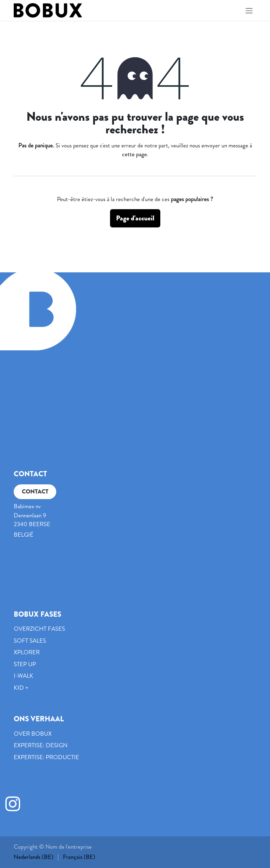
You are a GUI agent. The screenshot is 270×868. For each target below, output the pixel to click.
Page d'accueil (135, 218)
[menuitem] (34, 857)
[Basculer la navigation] (249, 10)
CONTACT (35, 491)
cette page (134, 154)
